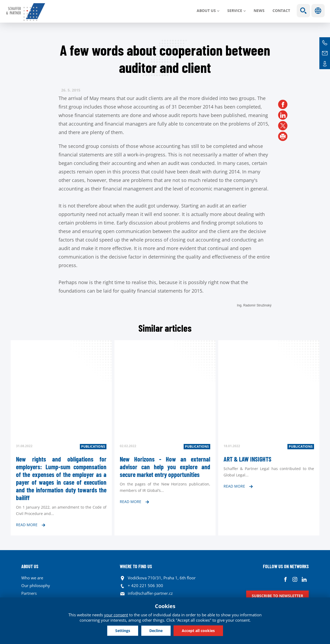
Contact (281, 11)
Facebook (285, 579)
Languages (318, 11)
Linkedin (304, 579)
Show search (303, 11)
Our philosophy (36, 585)
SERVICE (235, 11)
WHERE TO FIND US (136, 566)
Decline (156, 631)
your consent (116, 615)
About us (206, 11)
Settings (123, 631)
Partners (29, 593)
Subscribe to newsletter (277, 596)
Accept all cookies (198, 631)
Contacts (325, 64)
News (259, 11)
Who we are (32, 578)
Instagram (295, 579)
